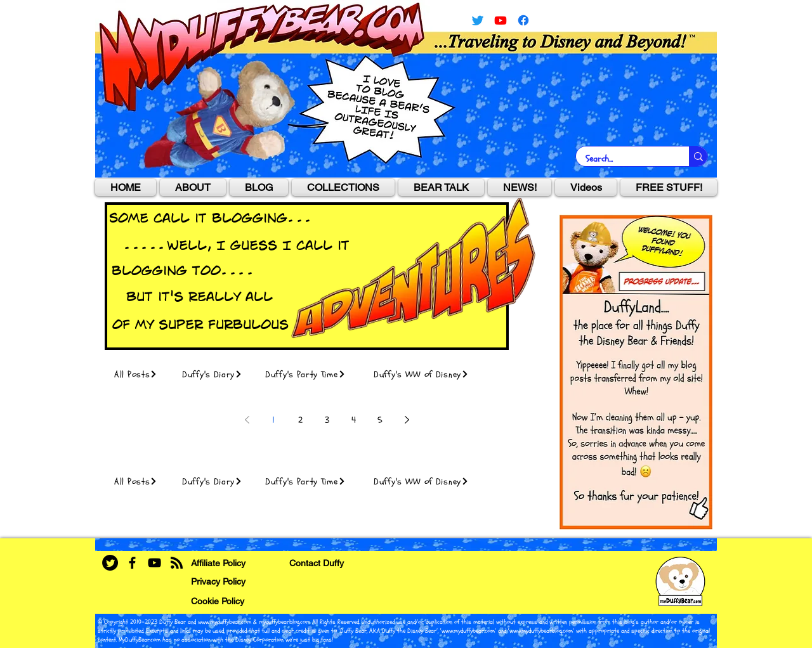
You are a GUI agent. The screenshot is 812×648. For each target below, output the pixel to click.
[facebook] (523, 20)
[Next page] (407, 420)
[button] (343, 187)
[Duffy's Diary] (216, 374)
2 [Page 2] (300, 420)
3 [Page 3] (327, 420)
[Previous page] (247, 420)
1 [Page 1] (273, 420)
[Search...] (624, 159)
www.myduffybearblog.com (541, 631)
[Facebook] (132, 563)
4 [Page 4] (354, 420)
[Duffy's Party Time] (312, 374)
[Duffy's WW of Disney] (428, 374)
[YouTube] (501, 20)
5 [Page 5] (380, 420)
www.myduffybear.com (225, 622)
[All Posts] (141, 374)
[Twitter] (478, 20)
